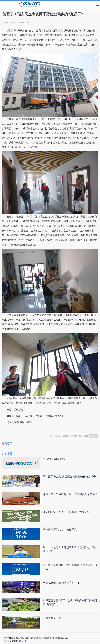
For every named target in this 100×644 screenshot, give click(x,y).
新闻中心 (94, 436)
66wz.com (46, 638)
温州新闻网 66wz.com (25, 429)
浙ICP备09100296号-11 (15, 641)
